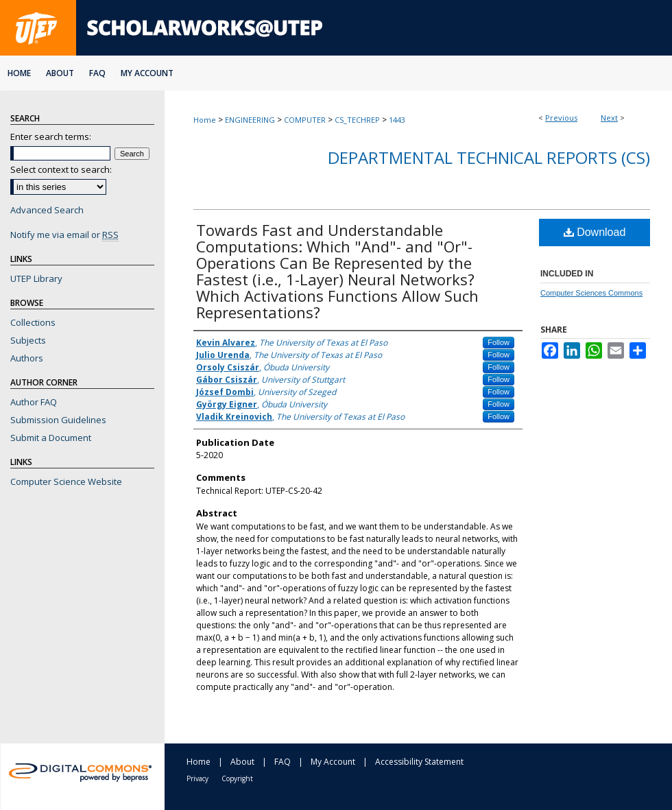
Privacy (197, 778)
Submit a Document (51, 438)
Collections (33, 322)
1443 (397, 120)
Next (609, 118)
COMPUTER (305, 120)
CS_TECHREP (357, 120)
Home (205, 120)
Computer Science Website (66, 481)
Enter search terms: (51, 136)
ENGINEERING (250, 120)
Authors (27, 358)
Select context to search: (61, 169)
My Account (333, 762)
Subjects (28, 340)
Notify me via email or (64, 235)
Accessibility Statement (419, 762)
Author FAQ (34, 402)
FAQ (283, 762)
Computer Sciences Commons (591, 293)
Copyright (237, 778)
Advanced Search (47, 210)
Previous (561, 118)
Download (595, 232)
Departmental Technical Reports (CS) (489, 157)
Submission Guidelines (58, 420)
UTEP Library (36, 278)
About (242, 762)
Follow (499, 342)
